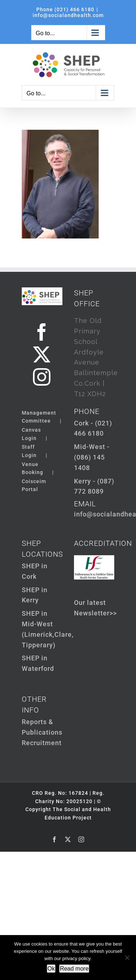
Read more (74, 969)
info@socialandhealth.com (68, 15)
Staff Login (29, 451)
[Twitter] (42, 354)
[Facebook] (42, 332)
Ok (51, 969)
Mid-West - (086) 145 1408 (92, 457)
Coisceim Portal (34, 485)
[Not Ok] (127, 958)
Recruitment (42, 743)
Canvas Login (31, 434)
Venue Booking (32, 468)
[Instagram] (42, 377)
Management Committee (39, 417)
